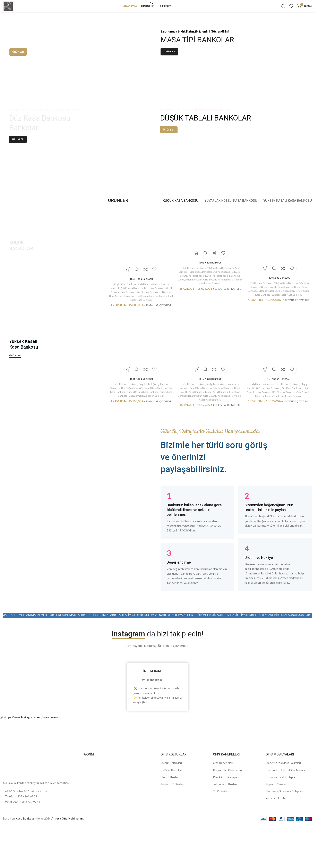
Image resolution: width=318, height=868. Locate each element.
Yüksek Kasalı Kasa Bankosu (146, 352)
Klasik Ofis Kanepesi (226, 830)
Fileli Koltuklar (169, 830)
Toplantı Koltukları (172, 837)
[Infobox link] (197, 565)
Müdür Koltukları (171, 816)
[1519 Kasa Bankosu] (210, 395)
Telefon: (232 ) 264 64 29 (21, 849)
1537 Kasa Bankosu (279, 432)
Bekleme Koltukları (225, 837)
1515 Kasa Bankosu (141, 432)
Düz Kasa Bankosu (159, 341)
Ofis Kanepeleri (223, 816)
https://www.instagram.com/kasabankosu (32, 770)
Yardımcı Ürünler (276, 851)
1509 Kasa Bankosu (279, 330)
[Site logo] (11, 9)
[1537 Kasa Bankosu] (279, 396)
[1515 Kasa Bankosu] (141, 395)
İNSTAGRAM (152, 724)
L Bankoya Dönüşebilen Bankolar (285, 343)
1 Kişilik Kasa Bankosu (122, 337)
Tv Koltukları (221, 844)
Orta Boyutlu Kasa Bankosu (267, 449)
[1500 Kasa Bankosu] (141, 295)
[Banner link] (77, 78)
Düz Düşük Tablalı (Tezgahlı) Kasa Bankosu (146, 441)
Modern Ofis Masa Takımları (283, 816)
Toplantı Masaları (276, 837)
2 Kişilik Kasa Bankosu (150, 337)
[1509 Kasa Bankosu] (279, 295)
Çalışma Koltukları (172, 823)
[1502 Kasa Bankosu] (210, 287)
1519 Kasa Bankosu (210, 432)
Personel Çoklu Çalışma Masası (285, 823)
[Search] (283, 9)
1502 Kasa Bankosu (210, 315)
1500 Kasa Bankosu (141, 332)
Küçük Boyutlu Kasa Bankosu (126, 344)
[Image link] (15, 817)
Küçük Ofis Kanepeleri (227, 823)
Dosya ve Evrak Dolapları (281, 830)
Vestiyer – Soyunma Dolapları (284, 844)
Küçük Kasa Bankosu (157, 344)
